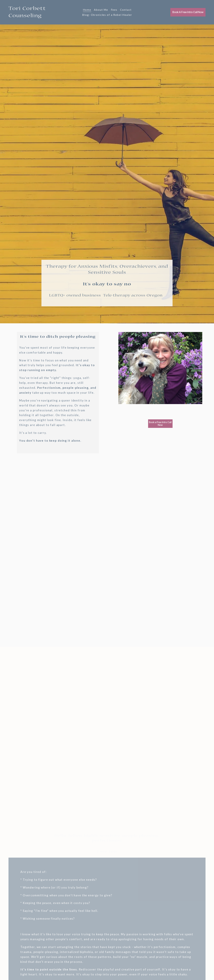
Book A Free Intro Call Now (188, 12)
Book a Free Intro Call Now (160, 424)
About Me (101, 10)
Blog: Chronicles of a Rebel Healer (107, 15)
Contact (126, 10)
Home (87, 10)
